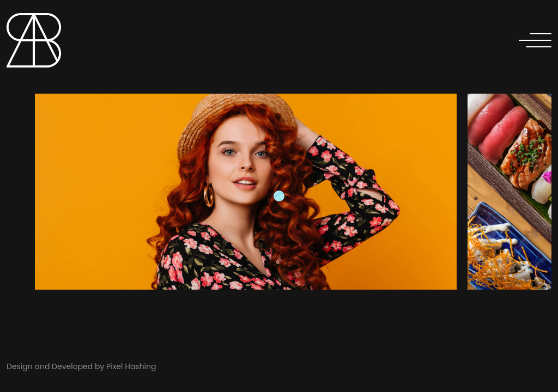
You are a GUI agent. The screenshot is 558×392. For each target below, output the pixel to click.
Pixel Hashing (131, 366)
